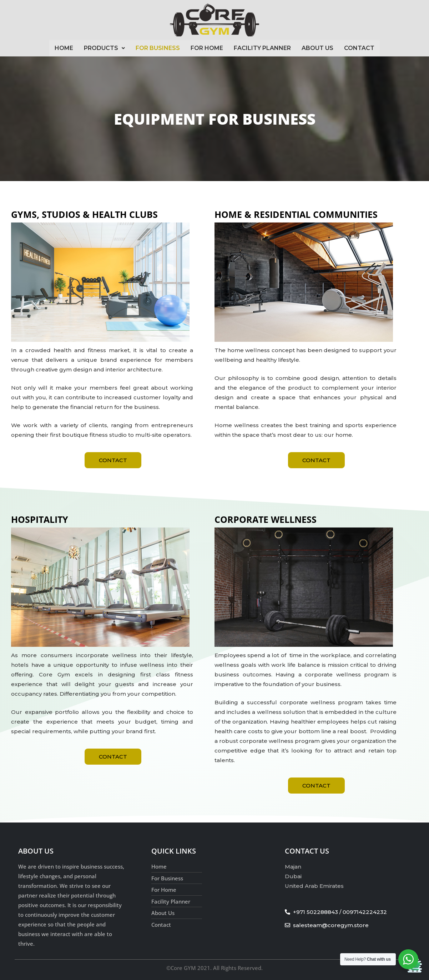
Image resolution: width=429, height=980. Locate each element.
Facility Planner (262, 48)
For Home (207, 48)
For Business (158, 48)
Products (104, 48)
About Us (317, 48)
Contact (359, 48)
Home (64, 48)
